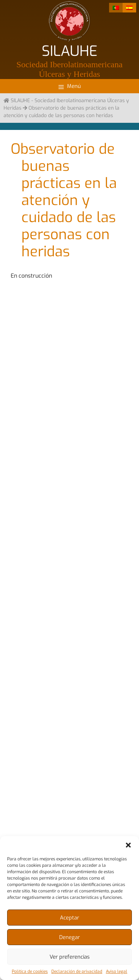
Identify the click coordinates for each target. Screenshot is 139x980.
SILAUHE (69, 51)
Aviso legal (117, 971)
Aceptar (69, 918)
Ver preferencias (70, 957)
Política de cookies (30, 971)
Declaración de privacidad (77, 971)
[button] (128, 845)
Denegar (69, 937)
